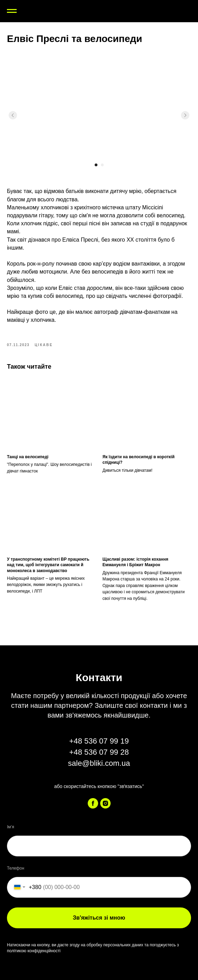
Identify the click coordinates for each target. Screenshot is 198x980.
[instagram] (105, 803)
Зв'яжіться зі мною (99, 918)
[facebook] (93, 803)
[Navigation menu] (12, 11)
